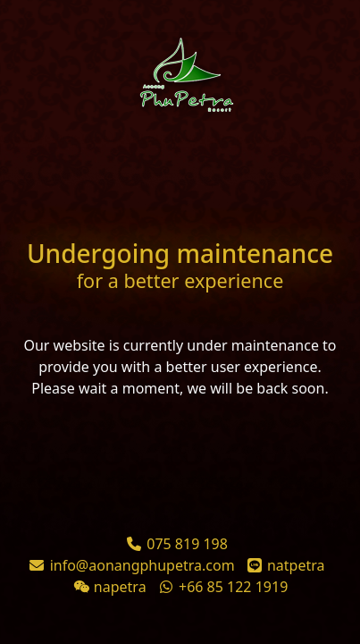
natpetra (296, 565)
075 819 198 (187, 544)
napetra (120, 587)
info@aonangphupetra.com (142, 565)
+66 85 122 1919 (233, 587)
